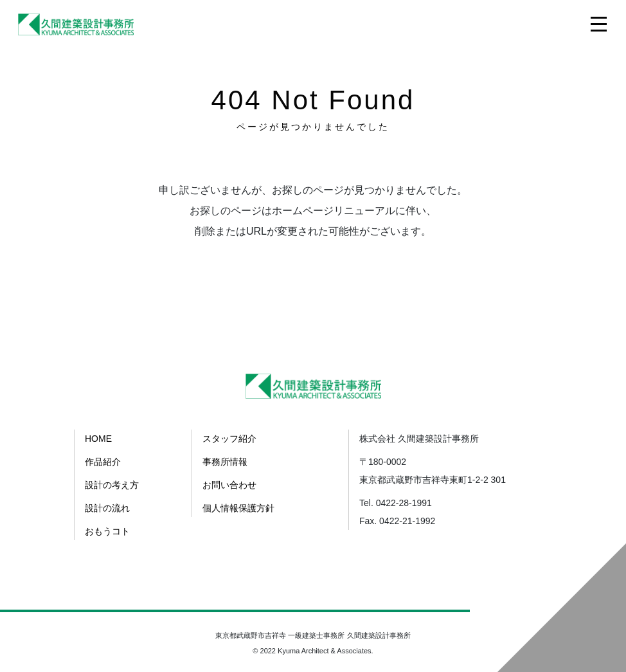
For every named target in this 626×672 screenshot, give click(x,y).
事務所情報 (225, 462)
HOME (98, 439)
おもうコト (107, 531)
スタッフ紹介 (229, 439)
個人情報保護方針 (238, 508)
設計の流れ (107, 508)
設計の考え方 (112, 485)
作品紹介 (103, 462)
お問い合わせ (229, 485)
